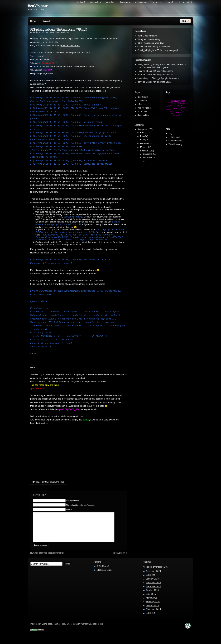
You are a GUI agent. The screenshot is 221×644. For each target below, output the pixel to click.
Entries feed (174, 137)
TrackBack (119, 561)
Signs (146, 140)
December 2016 (153, 591)
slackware (54, 485)
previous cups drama (70, 46)
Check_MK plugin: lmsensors (159, 71)
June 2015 (151, 602)
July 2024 (150, 583)
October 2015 (152, 599)
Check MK (148, 154)
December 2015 (153, 595)
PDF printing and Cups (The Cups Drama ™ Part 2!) (58, 29)
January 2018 (152, 587)
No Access (157, 2)
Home (33, 21)
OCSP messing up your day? (151, 43)
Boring (143, 133)
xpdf (62, 485)
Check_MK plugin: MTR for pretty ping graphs (158, 50)
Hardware (145, 143)
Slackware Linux (104, 578)
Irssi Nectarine (141, 2)
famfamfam (86, 632)
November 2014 (153, 618)
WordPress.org (175, 144)
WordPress (47, 632)
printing (45, 485)
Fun (142, 136)
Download (111, 2)
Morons (144, 147)
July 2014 (150, 621)
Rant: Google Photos (147, 36)
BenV (35, 33)
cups (38, 485)
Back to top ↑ (99, 632)
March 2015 (152, 606)
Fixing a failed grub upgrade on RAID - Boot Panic (160, 64)
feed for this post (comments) (47, 561)
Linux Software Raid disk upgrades (153, 67)
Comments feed (176, 141)
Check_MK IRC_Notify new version (154, 47)
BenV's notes (38, 6)
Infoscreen (125, 2)
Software (65, 33)
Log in (171, 133)
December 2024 (153, 580)
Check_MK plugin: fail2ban (158, 82)
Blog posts (46, 21)
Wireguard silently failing (149, 39)
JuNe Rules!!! (103, 574)
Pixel (63, 632)
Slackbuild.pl (95, 2)
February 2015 (153, 610)
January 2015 (152, 614)
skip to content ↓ (186, 2)
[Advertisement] (71, 460)
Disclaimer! (80, 2)
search (170, 2)
